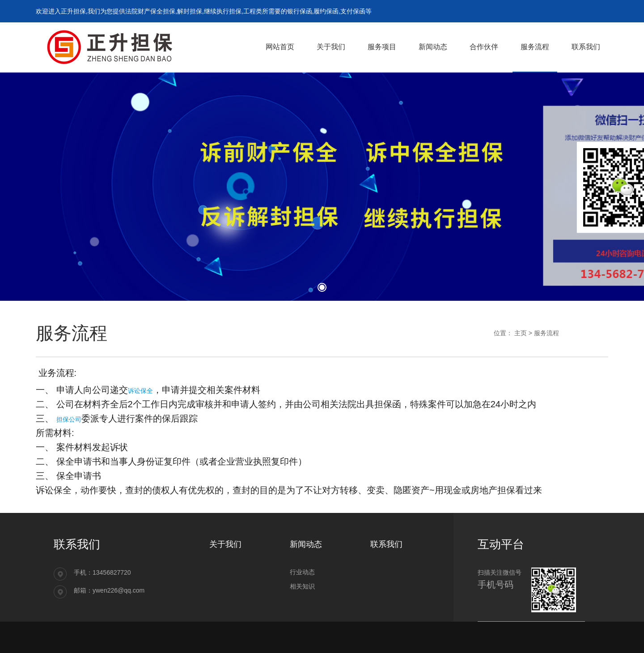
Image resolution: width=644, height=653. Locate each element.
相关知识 (302, 586)
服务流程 (547, 333)
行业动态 (302, 572)
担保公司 (69, 419)
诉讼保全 (140, 391)
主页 (521, 333)
